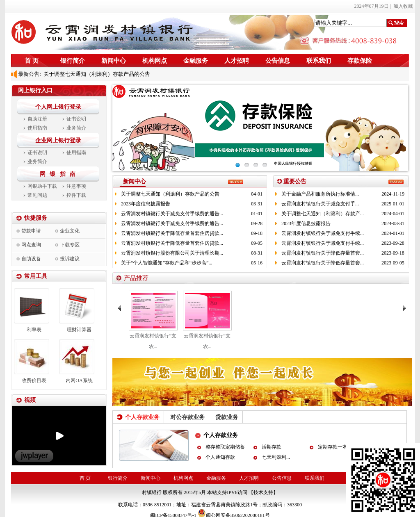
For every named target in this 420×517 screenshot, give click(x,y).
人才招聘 (237, 61)
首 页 (32, 61)
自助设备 (31, 259)
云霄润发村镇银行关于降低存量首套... (323, 253)
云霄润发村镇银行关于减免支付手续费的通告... (172, 214)
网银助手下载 (42, 186)
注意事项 (76, 186)
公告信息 (278, 61)
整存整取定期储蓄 (225, 447)
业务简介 (76, 128)
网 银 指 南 (59, 174)
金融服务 (196, 61)
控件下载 (76, 195)
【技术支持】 (263, 492)
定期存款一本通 (335, 447)
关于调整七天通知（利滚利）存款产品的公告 (96, 74)
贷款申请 (31, 231)
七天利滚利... (276, 457)
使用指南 (37, 128)
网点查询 (31, 245)
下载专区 (70, 245)
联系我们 (319, 61)
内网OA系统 (79, 380)
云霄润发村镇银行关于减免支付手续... (323, 233)
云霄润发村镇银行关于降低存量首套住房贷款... (172, 233)
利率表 (34, 330)
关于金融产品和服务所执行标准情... (320, 194)
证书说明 (76, 119)
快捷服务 (36, 218)
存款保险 (360, 61)
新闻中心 (114, 61)
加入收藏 (403, 6)
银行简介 (73, 61)
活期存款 (272, 447)
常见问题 (37, 195)
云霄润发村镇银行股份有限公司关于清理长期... (172, 253)
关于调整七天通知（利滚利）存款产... (323, 214)
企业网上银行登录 (58, 140)
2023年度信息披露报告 (146, 204)
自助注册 (37, 119)
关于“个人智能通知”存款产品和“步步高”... (167, 263)
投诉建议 (70, 259)
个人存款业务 (221, 435)
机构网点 (155, 61)
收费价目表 (34, 380)
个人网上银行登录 (58, 107)
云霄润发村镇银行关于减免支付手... (320, 204)
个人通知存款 (220, 457)
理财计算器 (79, 330)
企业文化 (70, 231)
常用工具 (36, 276)
